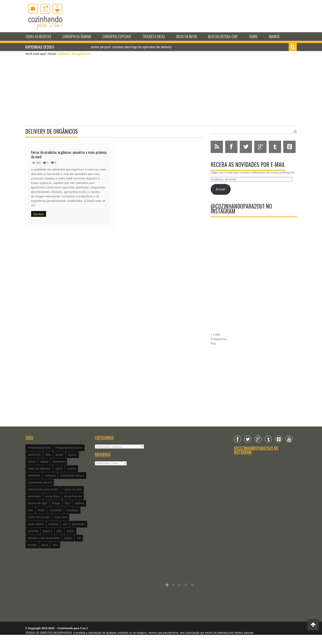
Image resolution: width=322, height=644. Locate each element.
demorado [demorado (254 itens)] (34, 496)
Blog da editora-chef (223, 37)
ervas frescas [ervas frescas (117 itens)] (73, 496)
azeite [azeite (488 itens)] (59, 455)
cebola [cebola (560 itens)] (71, 468)
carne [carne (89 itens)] (59, 468)
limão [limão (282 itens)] (41, 510)
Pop (213, 344)
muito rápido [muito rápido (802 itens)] (36, 524)
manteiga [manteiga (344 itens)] (72, 510)
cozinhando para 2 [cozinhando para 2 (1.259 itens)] (40, 482)
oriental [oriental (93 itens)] (53, 524)
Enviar (221, 189)
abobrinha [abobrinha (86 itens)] (34, 455)
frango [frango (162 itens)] (56, 503)
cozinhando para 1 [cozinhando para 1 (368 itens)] (72, 475)
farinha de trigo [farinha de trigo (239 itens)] (37, 503)
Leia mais (39, 214)
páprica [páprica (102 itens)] (48, 531)
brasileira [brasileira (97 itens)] (59, 462)
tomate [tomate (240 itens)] (32, 545)
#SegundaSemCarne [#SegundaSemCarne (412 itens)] (69, 448)
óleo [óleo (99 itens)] (55, 545)
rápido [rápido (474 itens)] (68, 538)
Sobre (253, 37)
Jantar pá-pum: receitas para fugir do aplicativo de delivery (131, 47)
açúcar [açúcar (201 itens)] (72, 455)
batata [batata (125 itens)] (44, 462)
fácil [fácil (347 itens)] (67, 503)
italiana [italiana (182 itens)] (79, 503)
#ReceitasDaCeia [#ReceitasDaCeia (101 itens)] (39, 448)
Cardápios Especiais (117, 37)
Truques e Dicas (154, 37)
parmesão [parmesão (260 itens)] (78, 524)
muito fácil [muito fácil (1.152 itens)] (61, 517)
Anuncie (274, 37)
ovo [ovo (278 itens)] (65, 524)
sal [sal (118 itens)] (79, 538)
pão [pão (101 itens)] (59, 531)
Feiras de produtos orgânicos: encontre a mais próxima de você (69, 155)
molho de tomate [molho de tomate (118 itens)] (39, 517)
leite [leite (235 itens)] (30, 510)
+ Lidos (215, 335)
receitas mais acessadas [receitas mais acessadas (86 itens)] (44, 538)
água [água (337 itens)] (45, 545)
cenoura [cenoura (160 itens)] (50, 475)
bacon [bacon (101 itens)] (32, 462)
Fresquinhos (219, 339)
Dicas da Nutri (186, 37)
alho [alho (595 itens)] (48, 455)
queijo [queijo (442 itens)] (71, 531)
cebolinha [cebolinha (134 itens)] (34, 475)
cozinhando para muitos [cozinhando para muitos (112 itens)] (43, 489)
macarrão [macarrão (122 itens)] (56, 510)
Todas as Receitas (38, 37)
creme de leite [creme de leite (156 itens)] (72, 489)
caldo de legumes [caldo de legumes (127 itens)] (39, 468)
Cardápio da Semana (77, 37)
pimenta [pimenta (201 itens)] (33, 531)
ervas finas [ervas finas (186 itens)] (53, 496)
